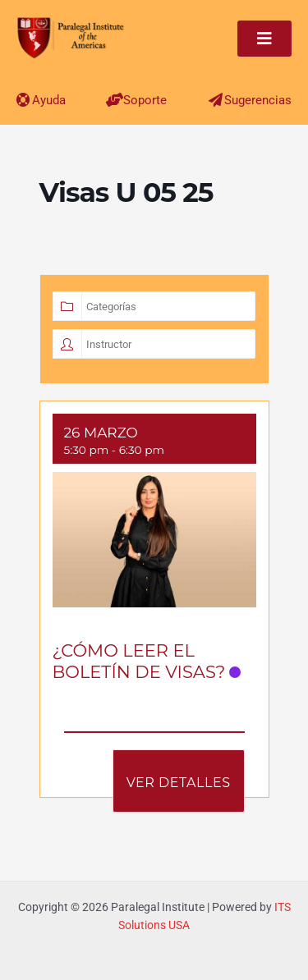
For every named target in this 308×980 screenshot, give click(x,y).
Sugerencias (258, 100)
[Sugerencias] (216, 100)
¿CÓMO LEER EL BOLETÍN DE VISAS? (139, 661)
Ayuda (49, 100)
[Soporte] (115, 100)
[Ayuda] (23, 100)
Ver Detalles (179, 783)
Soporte (145, 100)
